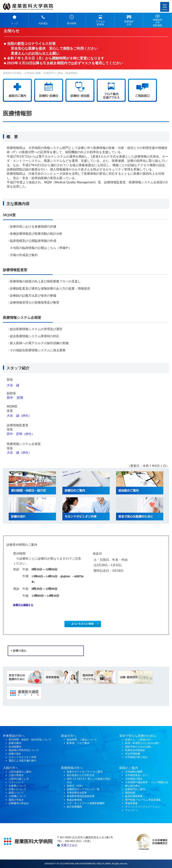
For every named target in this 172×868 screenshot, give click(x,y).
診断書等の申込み (19, 803)
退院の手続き (16, 800)
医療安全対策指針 (135, 750)
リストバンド (16, 782)
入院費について (17, 796)
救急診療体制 (74, 800)
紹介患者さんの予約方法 (81, 775)
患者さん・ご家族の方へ (139, 740)
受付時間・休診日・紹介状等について (30, 740)
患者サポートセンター (79, 772)
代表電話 (43, 23)
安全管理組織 (133, 754)
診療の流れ (20, 651)
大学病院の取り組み (136, 757)
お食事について (17, 786)
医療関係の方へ (72, 768)
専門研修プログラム (143, 800)
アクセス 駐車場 (100, 23)
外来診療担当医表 (77, 793)
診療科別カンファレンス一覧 (83, 789)
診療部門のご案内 (53, 73)
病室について (16, 793)
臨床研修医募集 (134, 796)
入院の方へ (11, 768)
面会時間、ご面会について (82, 740)
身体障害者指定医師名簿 (81, 796)
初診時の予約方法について (24, 750)
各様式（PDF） (76, 786)
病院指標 (130, 793)
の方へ (72, 736)
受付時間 (72, 23)
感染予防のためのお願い (139, 747)
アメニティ (131, 810)
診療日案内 (15, 743)
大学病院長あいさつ (136, 775)
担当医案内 (15, 747)
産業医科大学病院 (12, 73)
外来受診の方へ (14, 736)
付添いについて (17, 789)
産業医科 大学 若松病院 (158, 23)
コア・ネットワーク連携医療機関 (86, 803)
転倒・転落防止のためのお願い (143, 743)
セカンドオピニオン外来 (22, 757)
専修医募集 (131, 803)
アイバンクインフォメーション (143, 807)
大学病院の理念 (134, 779)
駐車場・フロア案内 (78, 743)
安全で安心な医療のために (138, 736)
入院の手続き (16, 775)
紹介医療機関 (75, 807)
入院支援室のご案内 (20, 772)
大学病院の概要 (33, 73)
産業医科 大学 (129, 23)
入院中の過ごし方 (19, 779)
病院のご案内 (129, 768)
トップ (14, 23)
